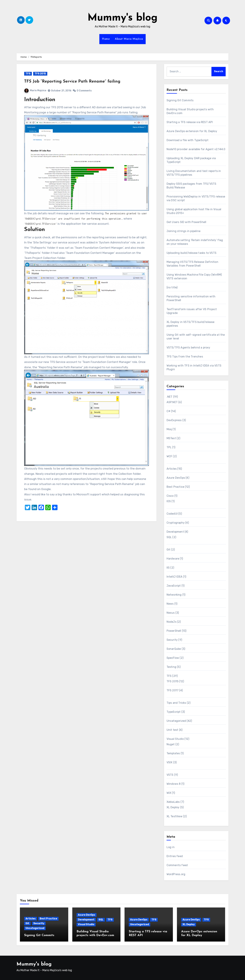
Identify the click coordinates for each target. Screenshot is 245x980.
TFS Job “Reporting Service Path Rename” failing (72, 82)
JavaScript (174, 586)
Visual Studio (175, 739)
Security (172, 640)
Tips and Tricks (176, 703)
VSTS (170, 775)
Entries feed (175, 856)
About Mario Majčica (129, 39)
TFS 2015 (40, 74)
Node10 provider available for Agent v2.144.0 (196, 149)
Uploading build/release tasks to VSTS (191, 253)
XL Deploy (173, 807)
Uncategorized (176, 721)
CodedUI (172, 514)
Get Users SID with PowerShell (186, 222)
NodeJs (171, 622)
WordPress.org (176, 874)
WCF (169, 456)
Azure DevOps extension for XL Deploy (192, 131)
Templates (173, 753)
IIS (168, 568)
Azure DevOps (176, 478)
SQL (169, 537)
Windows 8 (174, 784)
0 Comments (84, 91)
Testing (171, 667)
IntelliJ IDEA (175, 577)
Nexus (171, 613)
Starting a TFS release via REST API (190, 122)
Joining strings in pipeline (183, 231)
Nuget (171, 744)
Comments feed (177, 865)
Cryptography (176, 523)
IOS (169, 501)
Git (169, 550)
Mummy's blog (122, 18)
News (170, 604)
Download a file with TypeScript (187, 140)
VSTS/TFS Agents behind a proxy (188, 348)
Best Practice (175, 487)
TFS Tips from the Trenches (185, 357)
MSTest (171, 438)
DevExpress (174, 420)
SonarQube (174, 649)
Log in (171, 847)
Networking (174, 595)
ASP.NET (172, 402)
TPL (169, 447)
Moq (169, 429)
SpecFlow (173, 658)
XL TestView (174, 816)
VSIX (170, 762)
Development (175, 532)
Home (106, 39)
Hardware (173, 559)
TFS (28, 74)
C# (168, 411)
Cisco (170, 496)
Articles (172, 469)
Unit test (172, 730)
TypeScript (174, 712)
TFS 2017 (173, 690)
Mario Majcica (35, 90)
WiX (169, 793)
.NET (170, 397)
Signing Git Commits (180, 100)
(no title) (172, 287)
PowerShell (174, 631)
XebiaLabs (173, 802)
